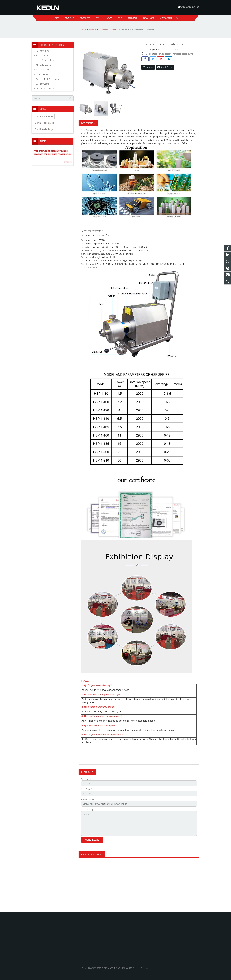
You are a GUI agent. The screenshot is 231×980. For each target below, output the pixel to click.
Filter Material (42, 74)
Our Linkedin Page (44, 129)
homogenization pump (183, 54)
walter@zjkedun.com (190, 7)
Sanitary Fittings (43, 70)
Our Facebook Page (44, 123)
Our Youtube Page (44, 116)
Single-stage (152, 54)
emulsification (165, 54)
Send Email (165, 67)
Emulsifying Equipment (46, 60)
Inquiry (148, 67)
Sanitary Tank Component (48, 79)
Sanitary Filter (42, 55)
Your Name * (87, 779)
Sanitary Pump (43, 51)
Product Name (88, 799)
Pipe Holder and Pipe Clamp (49, 88)
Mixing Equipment (44, 65)
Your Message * (88, 809)
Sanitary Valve (43, 84)
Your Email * (87, 789)
